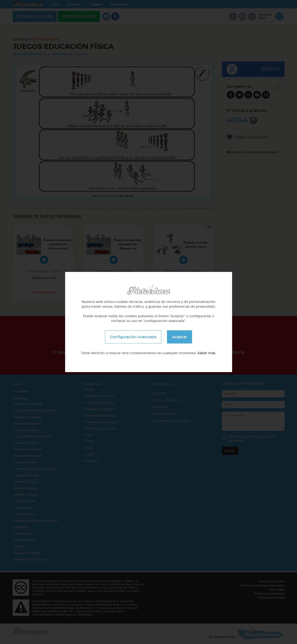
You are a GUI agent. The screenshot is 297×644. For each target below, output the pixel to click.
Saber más (206, 353)
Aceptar (180, 337)
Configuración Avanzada (133, 337)
